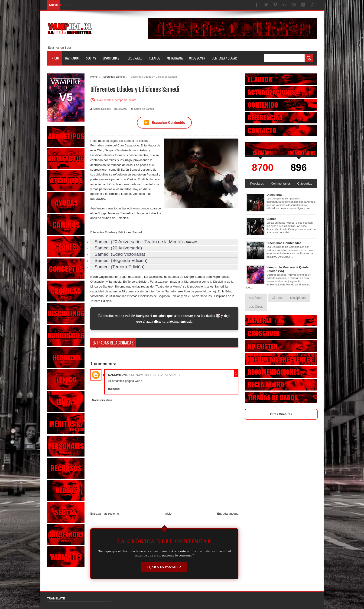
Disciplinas (111, 58)
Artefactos (256, 298)
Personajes (134, 58)
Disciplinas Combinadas (284, 243)
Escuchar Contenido (164, 123)
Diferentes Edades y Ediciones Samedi (116, 232)
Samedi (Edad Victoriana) (120, 254)
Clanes (271, 219)
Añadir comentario (102, 400)
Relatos (155, 58)
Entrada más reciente (105, 514)
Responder (114, 389)
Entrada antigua (228, 514)
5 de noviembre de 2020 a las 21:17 (154, 375)
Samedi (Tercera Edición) (119, 267)
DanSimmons (118, 375)
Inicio (55, 58)
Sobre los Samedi (144, 109)
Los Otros (256, 307)
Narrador (72, 58)
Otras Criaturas (281, 414)
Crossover (197, 58)
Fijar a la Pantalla (164, 567)
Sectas (91, 58)
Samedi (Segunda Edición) (121, 260)
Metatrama (175, 58)
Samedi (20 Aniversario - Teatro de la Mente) (139, 242)
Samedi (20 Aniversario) (118, 248)
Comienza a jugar (224, 58)
